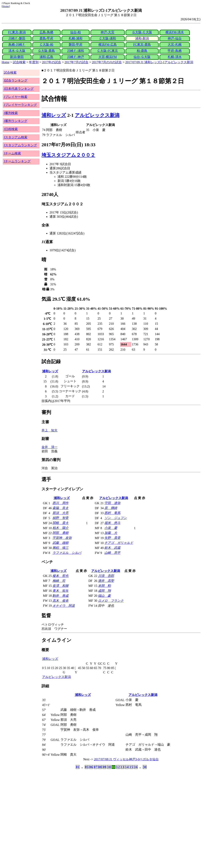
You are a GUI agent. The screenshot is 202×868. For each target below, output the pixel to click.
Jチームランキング (17, 161)
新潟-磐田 (17, 57)
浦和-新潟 (142, 38)
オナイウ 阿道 (64, 606)
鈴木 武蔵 (112, 548)
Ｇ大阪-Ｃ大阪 (142, 32)
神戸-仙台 (175, 38)
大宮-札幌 (175, 44)
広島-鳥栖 (46, 32)
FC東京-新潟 (17, 32)
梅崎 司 (59, 581)
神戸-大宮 (107, 32)
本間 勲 (104, 586)
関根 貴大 (60, 523)
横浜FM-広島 (108, 44)
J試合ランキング (16, 80)
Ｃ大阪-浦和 (107, 38)
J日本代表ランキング (19, 89)
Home (6, 6)
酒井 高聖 (106, 581)
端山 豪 (104, 596)
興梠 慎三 (60, 548)
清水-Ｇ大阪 (17, 51)
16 (136, 767)
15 (131, 767)
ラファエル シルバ (67, 553)
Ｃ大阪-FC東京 (107, 51)
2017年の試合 (51, 62)
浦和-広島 (46, 57)
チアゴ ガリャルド (119, 543)
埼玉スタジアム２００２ (68, 155)
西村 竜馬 (112, 513)
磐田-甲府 (76, 44)
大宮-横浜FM (108, 57)
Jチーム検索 (12, 153)
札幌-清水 (175, 57)
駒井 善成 (60, 596)
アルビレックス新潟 (97, 115)
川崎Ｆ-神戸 (76, 57)
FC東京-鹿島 (142, 44)
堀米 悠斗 (112, 523)
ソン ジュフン (116, 518)
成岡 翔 (104, 591)
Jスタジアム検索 (16, 137)
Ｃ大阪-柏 (46, 44)
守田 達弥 (112, 503)
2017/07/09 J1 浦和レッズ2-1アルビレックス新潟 (159, 62)
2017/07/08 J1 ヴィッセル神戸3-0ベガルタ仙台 (126, 759)
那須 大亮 (60, 513)
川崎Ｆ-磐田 (17, 38)
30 (145, 767)
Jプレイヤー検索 (16, 97)
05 (87, 767)
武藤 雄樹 (60, 543)
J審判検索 (11, 113)
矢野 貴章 (112, 538)
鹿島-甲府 (46, 38)
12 (118, 767)
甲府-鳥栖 (175, 51)
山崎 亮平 (112, 553)
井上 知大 (50, 430)
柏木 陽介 (60, 528)
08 (100, 767)
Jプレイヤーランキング (20, 105)
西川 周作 (60, 503)
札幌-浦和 (76, 38)
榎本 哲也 (60, 576)
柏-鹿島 (142, 51)
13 (122, 767)
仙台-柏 (76, 32)
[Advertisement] (82, 801)
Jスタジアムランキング (20, 145)
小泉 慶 (111, 528)
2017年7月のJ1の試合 (107, 62)
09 (104, 767)
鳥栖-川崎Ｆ (17, 44)
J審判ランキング (16, 121)
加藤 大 (111, 533)
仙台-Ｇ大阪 (142, 57)
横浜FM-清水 (175, 32)
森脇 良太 (60, 508)
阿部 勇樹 (60, 533)
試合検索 (19, 62)
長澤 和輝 (60, 586)
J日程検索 (11, 129)
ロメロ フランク (111, 601)
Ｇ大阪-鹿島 (46, 51)
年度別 (34, 62)
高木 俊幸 (60, 601)
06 (91, 767)
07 (96, 767)
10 (109, 767)
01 (78, 767)
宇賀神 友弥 (62, 538)
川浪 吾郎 (106, 576)
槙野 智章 (60, 518)
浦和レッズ (54, 115)
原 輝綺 (111, 508)
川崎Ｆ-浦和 (76, 51)
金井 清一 (50, 447)
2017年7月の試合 (76, 62)
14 (127, 767)
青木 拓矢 (60, 591)
